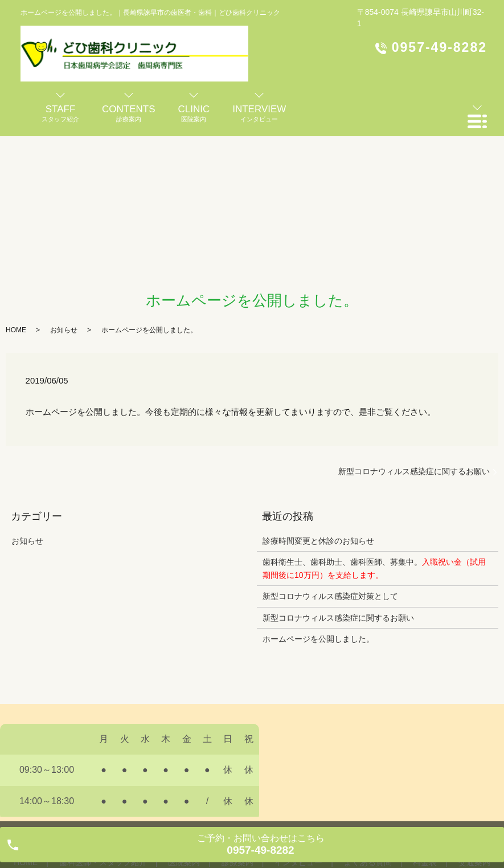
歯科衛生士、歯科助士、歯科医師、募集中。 (374, 568)
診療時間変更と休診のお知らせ (318, 541)
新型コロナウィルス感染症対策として (330, 596)
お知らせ (64, 330)
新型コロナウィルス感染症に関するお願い (414, 471)
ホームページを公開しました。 (318, 639)
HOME (16, 330)
